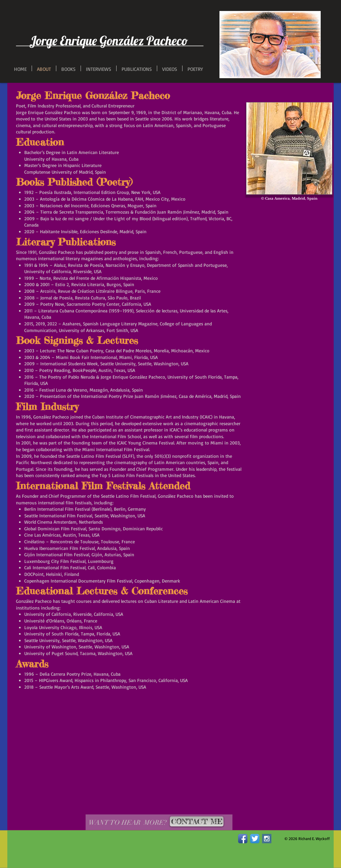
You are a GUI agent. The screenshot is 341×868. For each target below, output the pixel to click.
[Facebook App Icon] (243, 839)
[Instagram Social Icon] (267, 839)
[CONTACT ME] (197, 821)
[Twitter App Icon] (255, 839)
